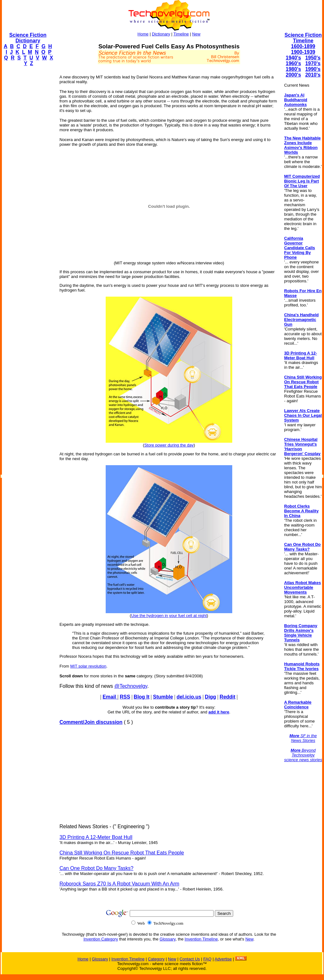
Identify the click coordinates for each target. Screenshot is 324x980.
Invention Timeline (201, 939)
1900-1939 (303, 52)
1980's (293, 69)
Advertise (223, 959)
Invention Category (101, 939)
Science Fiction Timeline (303, 38)
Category (156, 959)
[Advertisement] (27, 166)
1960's (293, 63)
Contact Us (190, 959)
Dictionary (161, 34)
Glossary (167, 939)
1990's (313, 69)
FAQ (207, 959)
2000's (293, 75)
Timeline (181, 34)
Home (143, 34)
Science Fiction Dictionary (28, 38)
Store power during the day (169, 445)
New (196, 34)
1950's (313, 58)
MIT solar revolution (88, 666)
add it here (219, 712)
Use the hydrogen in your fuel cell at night (169, 616)
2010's (313, 75)
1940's (293, 58)
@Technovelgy (131, 686)
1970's (313, 63)
